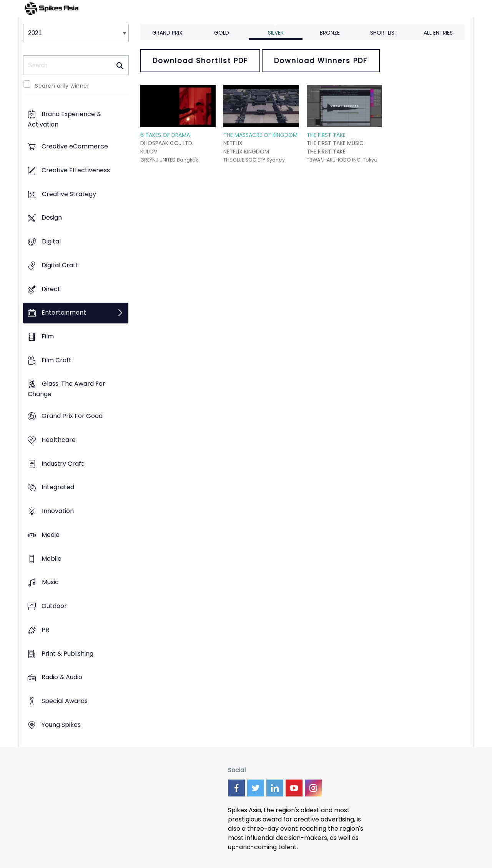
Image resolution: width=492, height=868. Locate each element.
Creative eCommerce (75, 147)
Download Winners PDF (321, 61)
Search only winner (62, 86)
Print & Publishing (67, 654)
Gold (222, 33)
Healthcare (59, 440)
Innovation (58, 511)
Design (52, 218)
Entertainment (64, 313)
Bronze (330, 33)
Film (48, 336)
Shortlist (384, 33)
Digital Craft (60, 265)
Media (51, 535)
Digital (51, 241)
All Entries (438, 33)
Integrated (58, 487)
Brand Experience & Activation (64, 120)
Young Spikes (61, 725)
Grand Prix (167, 33)
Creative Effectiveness (76, 170)
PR (45, 630)
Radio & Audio (62, 677)
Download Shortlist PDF (200, 61)
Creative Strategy (69, 194)
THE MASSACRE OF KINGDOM (260, 135)
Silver (276, 33)
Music (50, 582)
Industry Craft (63, 464)
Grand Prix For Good (72, 416)
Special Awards (65, 701)
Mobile (52, 559)
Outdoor (54, 606)
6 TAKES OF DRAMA (165, 135)
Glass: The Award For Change (66, 389)
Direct (51, 289)
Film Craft (57, 360)
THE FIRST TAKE (326, 135)
